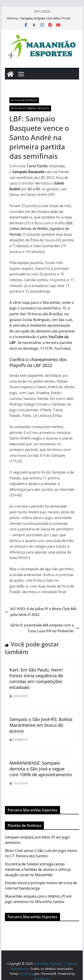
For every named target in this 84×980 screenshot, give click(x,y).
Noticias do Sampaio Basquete (30, 108)
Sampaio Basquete (28, 172)
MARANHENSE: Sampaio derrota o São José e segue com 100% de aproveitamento (41, 769)
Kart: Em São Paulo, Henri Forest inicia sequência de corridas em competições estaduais (36, 679)
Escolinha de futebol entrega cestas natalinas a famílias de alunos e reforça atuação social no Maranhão (38, 869)
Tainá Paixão (37, 166)
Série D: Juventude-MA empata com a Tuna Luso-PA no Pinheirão (45, 628)
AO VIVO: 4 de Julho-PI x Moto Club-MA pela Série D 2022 (41, 612)
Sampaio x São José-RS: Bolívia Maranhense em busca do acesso (41, 725)
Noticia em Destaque (24, 100)
